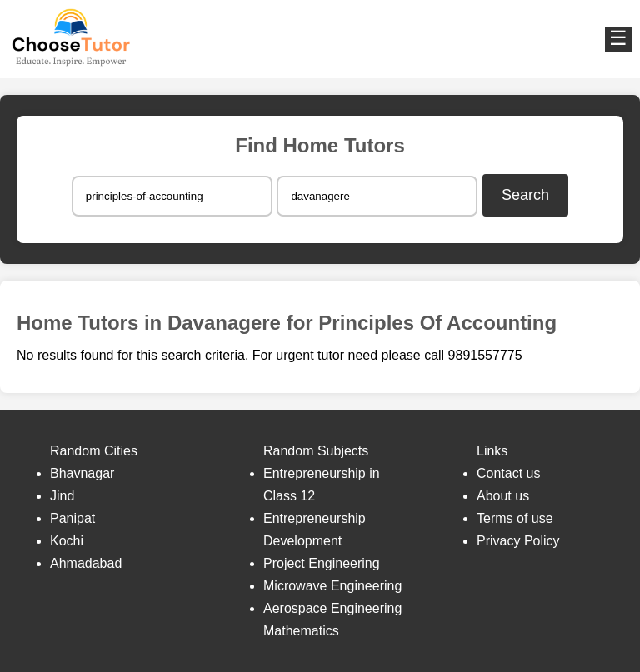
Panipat (72, 518)
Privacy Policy (518, 541)
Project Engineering (322, 563)
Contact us (508, 473)
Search (525, 195)
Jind (62, 496)
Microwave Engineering (332, 586)
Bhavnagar (82, 473)
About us (503, 496)
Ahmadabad (86, 563)
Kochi (67, 541)
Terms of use (515, 518)
